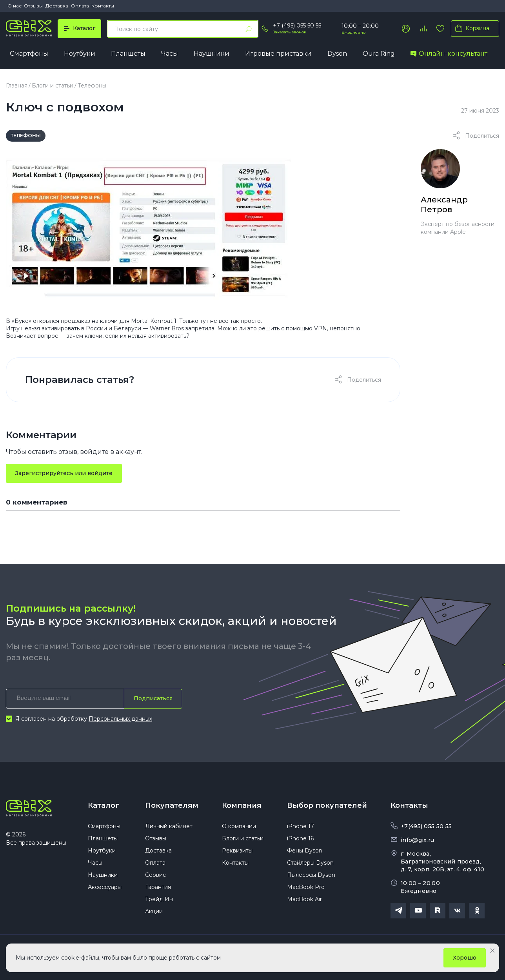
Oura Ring (379, 54)
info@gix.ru (417, 840)
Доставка (57, 6)
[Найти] (249, 29)
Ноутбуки (80, 54)
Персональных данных (120, 719)
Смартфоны (29, 54)
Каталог (104, 805)
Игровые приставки (278, 54)
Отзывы (33, 6)
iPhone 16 (300, 838)
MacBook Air (304, 899)
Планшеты (128, 54)
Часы (170, 54)
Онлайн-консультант (449, 54)
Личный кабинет (169, 826)
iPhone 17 (301, 826)
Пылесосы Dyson (311, 875)
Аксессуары (105, 887)
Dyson (337, 54)
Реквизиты (237, 851)
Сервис (155, 875)
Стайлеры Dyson (310, 863)
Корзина (471, 28)
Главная (17, 86)
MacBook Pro (306, 887)
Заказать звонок (290, 32)
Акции (154, 911)
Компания (242, 805)
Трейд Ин (159, 899)
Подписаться (153, 698)
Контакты (103, 6)
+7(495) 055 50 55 (426, 826)
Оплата (80, 6)
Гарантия (158, 887)
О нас (15, 6)
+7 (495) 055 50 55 (297, 26)
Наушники (212, 54)
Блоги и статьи (53, 86)
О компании (239, 826)
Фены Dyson (305, 851)
